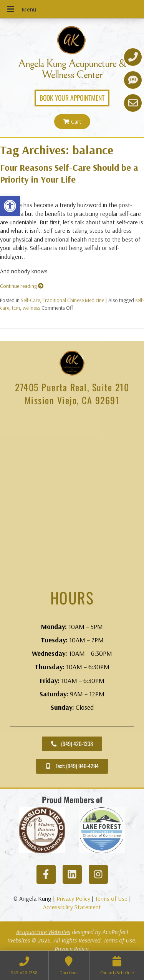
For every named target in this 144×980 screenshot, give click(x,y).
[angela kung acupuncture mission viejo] (72, 497)
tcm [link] (16, 308)
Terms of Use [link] (111, 898)
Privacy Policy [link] (73, 898)
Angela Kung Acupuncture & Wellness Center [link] (72, 69)
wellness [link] (31, 308)
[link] (10, 206)
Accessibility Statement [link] (72, 907)
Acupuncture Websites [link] (43, 932)
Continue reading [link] (22, 286)
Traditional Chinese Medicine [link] (73, 300)
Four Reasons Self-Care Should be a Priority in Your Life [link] (69, 173)
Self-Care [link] (30, 300)
